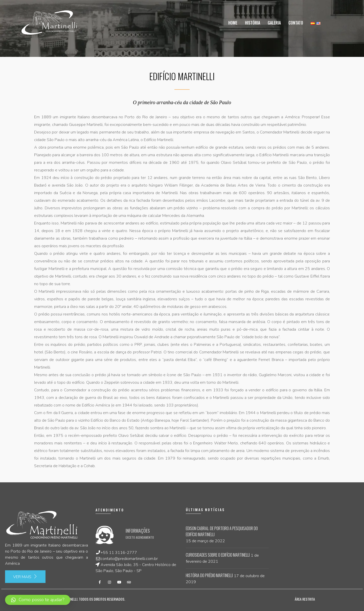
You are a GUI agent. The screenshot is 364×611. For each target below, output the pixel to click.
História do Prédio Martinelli (209, 575)
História (253, 23)
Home (233, 23)
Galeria (274, 23)
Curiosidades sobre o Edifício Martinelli (218, 555)
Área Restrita (305, 599)
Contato (296, 23)
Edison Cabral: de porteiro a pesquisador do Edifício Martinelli (222, 531)
